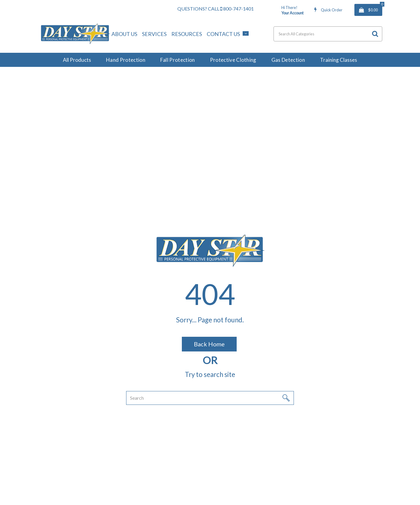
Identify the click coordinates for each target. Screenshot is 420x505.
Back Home (209, 344)
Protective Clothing (233, 60)
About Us (124, 34)
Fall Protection (178, 60)
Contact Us (223, 34)
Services (154, 34)
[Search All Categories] (328, 34)
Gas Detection (288, 60)
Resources (187, 34)
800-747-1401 (237, 9)
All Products (77, 60)
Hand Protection (126, 60)
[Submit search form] (375, 34)
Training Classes (339, 60)
